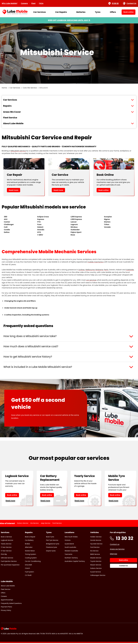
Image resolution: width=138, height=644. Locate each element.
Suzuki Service (96, 573)
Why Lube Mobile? (10, 3)
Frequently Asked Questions (11, 604)
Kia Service (34, 524)
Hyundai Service (96, 545)
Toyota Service (96, 562)
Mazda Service (96, 559)
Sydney (82, 270)
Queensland (69, 545)
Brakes (27, 545)
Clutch (27, 569)
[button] (69, 336)
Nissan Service (96, 566)
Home (4, 88)
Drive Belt (29, 566)
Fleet (33, 3)
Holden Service (96, 538)
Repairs (7, 106)
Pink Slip (4, 555)
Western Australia (71, 552)
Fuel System (29, 573)
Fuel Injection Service (9, 562)
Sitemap (113, 555)
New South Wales (71, 538)
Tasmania (68, 555)
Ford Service (57, 524)
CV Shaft (28, 576)
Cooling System (31, 559)
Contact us (115, 545)
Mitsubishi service (18, 151)
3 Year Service (6, 548)
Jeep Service (46, 524)
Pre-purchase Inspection (10, 566)
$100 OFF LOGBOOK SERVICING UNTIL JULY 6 (69, 20)
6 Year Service (6, 552)
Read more (14, 190)
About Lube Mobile (13, 123)
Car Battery (29, 541)
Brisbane (99, 270)
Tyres (98, 12)
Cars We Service (30, 88)
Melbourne (90, 270)
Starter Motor (30, 552)
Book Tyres (50, 538)
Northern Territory (71, 559)
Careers (24, 3)
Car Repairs (61, 12)
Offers (113, 12)
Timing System (31, 555)
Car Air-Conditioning (33, 562)
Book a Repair (30, 538)
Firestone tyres (51, 548)
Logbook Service (7, 541)
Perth (106, 270)
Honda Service (96, 541)
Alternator (29, 548)
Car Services (40, 12)
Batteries (81, 12)
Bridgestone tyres (53, 545)
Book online (103, 190)
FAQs (41, 3)
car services (91, 280)
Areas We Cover (12, 112)
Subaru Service (23, 524)
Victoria (68, 541)
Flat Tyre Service (52, 541)
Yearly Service (6, 545)
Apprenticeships (7, 601)
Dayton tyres (51, 552)
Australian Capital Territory (75, 562)
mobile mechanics (96, 262)
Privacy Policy (6, 611)
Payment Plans (6, 608)
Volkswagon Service (98, 576)
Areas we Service (117, 550)
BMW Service (95, 555)
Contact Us (130, 3)
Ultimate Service (7, 559)
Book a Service (6, 538)
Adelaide (130, 270)
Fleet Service (10, 118)
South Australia (70, 548)
